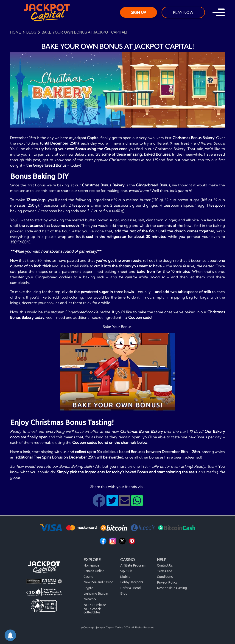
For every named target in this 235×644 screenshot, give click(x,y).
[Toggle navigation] (219, 12)
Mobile (125, 577)
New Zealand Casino (98, 582)
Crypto (88, 588)
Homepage (91, 565)
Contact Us (165, 565)
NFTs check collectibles (92, 611)
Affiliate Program (133, 565)
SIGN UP (138, 12)
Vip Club (126, 571)
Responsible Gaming (172, 588)
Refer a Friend (130, 588)
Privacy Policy (167, 582)
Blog (124, 593)
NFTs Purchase (95, 605)
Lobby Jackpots (132, 582)
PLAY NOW (183, 12)
